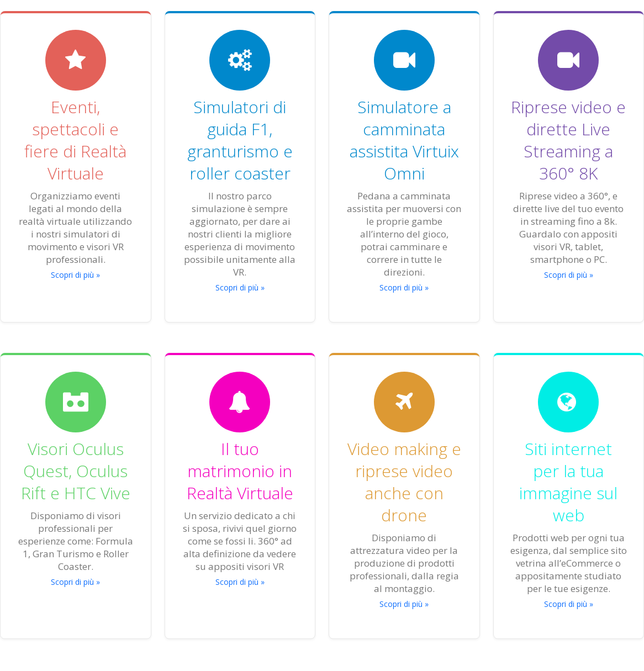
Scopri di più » (75, 275)
